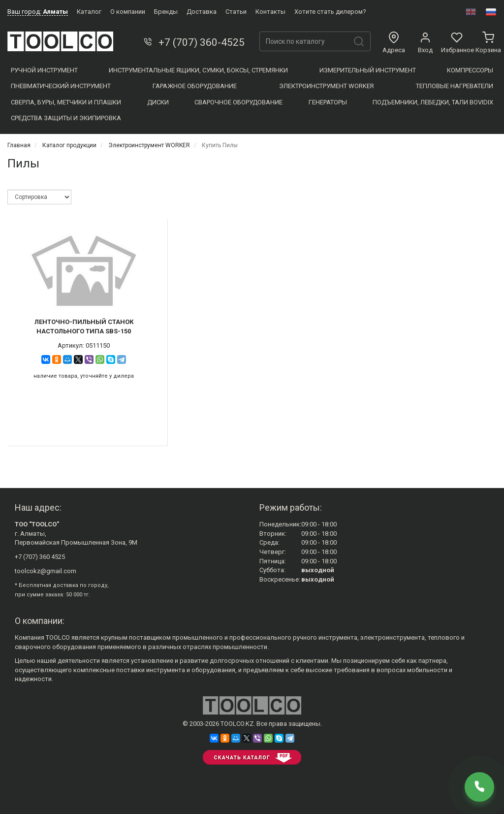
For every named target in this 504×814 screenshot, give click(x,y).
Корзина (488, 43)
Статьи (236, 12)
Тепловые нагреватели (455, 86)
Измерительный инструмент (368, 70)
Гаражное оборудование (195, 86)
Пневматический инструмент (61, 86)
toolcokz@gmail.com (46, 571)
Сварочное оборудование (238, 102)
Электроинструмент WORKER (327, 86)
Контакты (270, 12)
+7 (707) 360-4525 (193, 42)
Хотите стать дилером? (330, 12)
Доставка (202, 12)
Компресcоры (470, 70)
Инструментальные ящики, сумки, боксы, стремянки (198, 70)
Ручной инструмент (44, 70)
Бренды (166, 12)
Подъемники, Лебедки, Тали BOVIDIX (433, 102)
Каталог (89, 12)
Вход (425, 43)
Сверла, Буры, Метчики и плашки (66, 102)
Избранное (457, 43)
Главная (19, 145)
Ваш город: (38, 12)
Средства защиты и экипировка (66, 118)
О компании (128, 12)
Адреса (394, 43)
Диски (158, 102)
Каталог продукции (69, 145)
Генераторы (328, 102)
